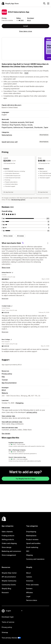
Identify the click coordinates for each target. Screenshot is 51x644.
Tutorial (5, 380)
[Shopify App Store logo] (10, 3)
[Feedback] (48, 243)
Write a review (8, 236)
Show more (6, 268)
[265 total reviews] (48, 218)
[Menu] (48, 3)
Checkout (5, 122)
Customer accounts (17, 122)
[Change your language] (14, 611)
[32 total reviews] (48, 221)
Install (26, 26)
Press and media (32, 585)
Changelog (19, 403)
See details (6, 434)
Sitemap (5, 632)
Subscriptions (7, 135)
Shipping (29, 555)
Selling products (8, 539)
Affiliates (30, 593)
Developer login (8, 617)
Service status (32, 600)
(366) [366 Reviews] (22, 20)
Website (5, 393)
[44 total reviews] (48, 231)
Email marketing (32, 547)
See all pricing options (18, 200)
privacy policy (32, 412)
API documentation (9, 577)
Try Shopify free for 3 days (25, 479)
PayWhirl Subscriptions (16, 443)
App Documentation (9, 383)
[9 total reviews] (49, 228)
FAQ (3, 377)
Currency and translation (35, 559)
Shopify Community (9, 581)
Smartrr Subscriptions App (17, 457)
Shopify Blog (6, 589)
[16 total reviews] (48, 225)
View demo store (26, 31)
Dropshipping (31, 532)
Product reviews (32, 539)
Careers (29, 577)
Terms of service (8, 622)
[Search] (44, 3)
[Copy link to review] (13, 273)
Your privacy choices (9, 638)
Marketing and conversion (11, 551)
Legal (28, 596)
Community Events (9, 585)
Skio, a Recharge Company (17, 450)
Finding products (8, 536)
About (28, 573)
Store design (6, 547)
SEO (28, 551)
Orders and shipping (9, 543)
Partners (29, 589)
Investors (30, 581)
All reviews (21, 236)
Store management (9, 555)
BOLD (29, 20)
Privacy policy (7, 374)
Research (5, 593)
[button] (25, 445)
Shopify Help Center (9, 573)
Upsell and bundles (33, 543)
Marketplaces (31, 536)
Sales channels (7, 532)
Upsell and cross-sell (10, 142)
